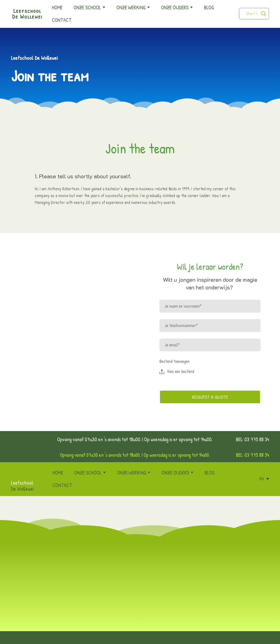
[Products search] (254, 14)
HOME (57, 7)
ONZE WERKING (131, 7)
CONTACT (62, 20)
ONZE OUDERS (175, 7)
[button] (264, 14)
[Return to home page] (17, 472)
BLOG (209, 7)
